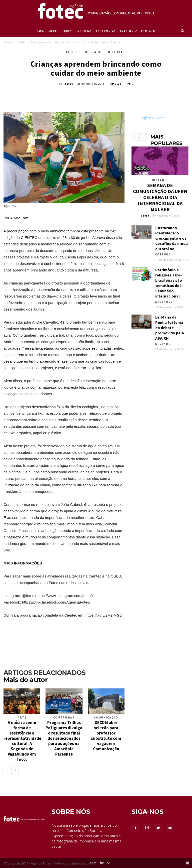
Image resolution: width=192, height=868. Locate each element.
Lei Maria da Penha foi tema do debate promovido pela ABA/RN (170, 328)
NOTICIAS (85, 31)
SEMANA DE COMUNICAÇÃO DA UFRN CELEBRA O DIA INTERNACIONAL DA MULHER (160, 197)
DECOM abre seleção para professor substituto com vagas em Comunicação (106, 736)
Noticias (116, 52)
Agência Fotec (153, 118)
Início (7, 42)
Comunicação (106, 717)
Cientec (21, 42)
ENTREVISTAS (106, 31)
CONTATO (148, 31)
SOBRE (53, 31)
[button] (182, 31)
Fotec (69, 84)
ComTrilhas (64, 717)
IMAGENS (129, 31)
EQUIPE (68, 31)
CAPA (40, 31)
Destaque (94, 52)
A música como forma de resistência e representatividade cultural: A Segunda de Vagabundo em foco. (22, 741)
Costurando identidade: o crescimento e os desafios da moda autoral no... (171, 238)
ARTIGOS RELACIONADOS (44, 673)
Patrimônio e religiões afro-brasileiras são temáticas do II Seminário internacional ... (169, 283)
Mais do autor (25, 680)
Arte (22, 717)
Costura (163, 254)
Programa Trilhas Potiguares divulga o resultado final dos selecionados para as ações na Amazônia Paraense (64, 738)
